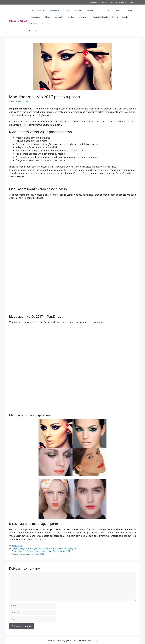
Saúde (100, 10)
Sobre (104, 2)
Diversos (42, 10)
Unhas (66, 10)
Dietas (47, 17)
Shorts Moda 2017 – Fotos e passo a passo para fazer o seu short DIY (41, 551)
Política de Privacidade (118, 2)
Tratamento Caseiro (115, 10)
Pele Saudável (35, 17)
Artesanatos (84, 17)
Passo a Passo (92, 2)
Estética (125, 17)
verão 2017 (54, 548)
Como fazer (78, 10)
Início (32, 10)
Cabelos (90, 10)
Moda (130, 10)
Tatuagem (33, 24)
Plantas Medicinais (100, 17)
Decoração (59, 17)
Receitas (71, 17)
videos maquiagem (68, 548)
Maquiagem (55, 10)
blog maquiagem (19, 548)
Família (115, 17)
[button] (30, 31)
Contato (133, 2)
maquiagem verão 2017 (38, 548)
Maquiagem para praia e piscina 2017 (28, 554)
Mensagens (47, 24)
